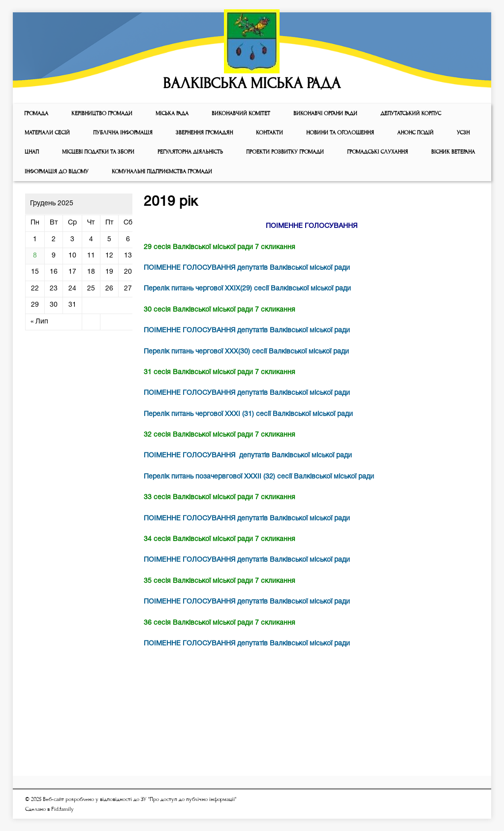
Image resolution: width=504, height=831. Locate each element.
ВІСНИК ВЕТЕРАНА (453, 152)
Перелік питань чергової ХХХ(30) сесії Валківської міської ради (246, 352)
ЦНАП (32, 152)
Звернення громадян (204, 133)
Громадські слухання (378, 152)
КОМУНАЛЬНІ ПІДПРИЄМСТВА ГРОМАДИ (162, 172)
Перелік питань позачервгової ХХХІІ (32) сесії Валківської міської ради (259, 477)
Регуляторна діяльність (190, 152)
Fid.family (63, 809)
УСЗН (463, 133)
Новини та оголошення (340, 133)
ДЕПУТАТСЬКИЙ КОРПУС (411, 113)
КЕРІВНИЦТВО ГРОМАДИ (102, 113)
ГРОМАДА (36, 113)
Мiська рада (172, 113)
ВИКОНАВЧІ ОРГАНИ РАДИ (325, 113)
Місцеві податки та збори (98, 152)
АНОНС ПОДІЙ (415, 133)
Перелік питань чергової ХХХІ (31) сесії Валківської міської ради (248, 414)
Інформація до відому (57, 172)
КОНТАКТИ (269, 133)
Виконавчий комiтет (241, 113)
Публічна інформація (123, 133)
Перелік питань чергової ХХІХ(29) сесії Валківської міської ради (247, 289)
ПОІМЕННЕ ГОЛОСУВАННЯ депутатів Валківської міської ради (247, 268)
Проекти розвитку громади (285, 152)
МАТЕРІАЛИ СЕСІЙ (47, 133)
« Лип (39, 322)
